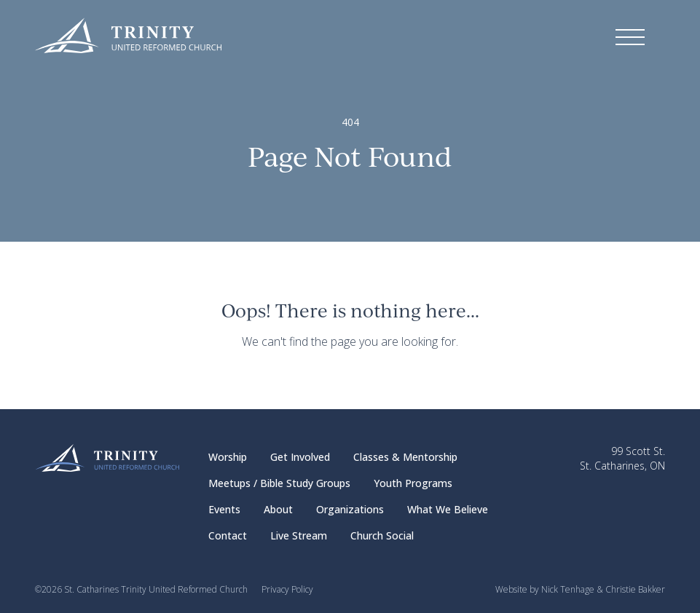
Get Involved (300, 457)
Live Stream (299, 535)
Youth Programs (413, 483)
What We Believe (448, 509)
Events (224, 509)
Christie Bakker (635, 589)
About (278, 509)
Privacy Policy (287, 589)
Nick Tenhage (568, 589)
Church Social (382, 535)
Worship (228, 457)
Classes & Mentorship (405, 457)
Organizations (350, 509)
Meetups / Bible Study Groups (279, 483)
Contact (228, 535)
